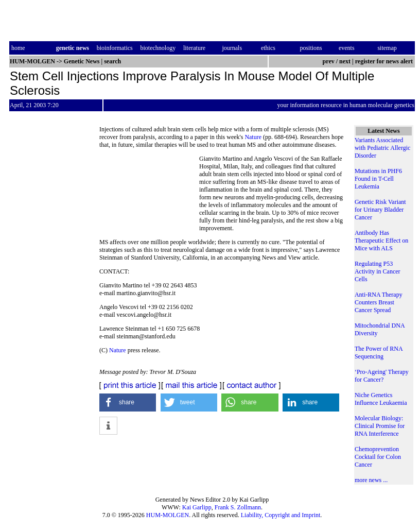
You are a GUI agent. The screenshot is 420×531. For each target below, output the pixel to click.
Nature (253, 137)
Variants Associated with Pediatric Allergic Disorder (382, 148)
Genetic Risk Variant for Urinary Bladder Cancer (380, 210)
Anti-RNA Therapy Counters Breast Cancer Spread (379, 302)
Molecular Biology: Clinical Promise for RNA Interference (380, 426)
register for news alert (385, 61)
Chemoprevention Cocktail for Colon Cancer (378, 457)
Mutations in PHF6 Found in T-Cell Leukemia (378, 179)
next (345, 61)
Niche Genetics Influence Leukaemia (381, 399)
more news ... (371, 480)
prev (329, 61)
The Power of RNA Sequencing (379, 353)
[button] (128, 402)
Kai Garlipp (197, 507)
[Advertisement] (149, 193)
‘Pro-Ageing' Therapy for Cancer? (382, 376)
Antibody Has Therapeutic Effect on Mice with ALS (381, 241)
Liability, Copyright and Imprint (281, 515)
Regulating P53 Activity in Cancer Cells (378, 271)
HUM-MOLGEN (168, 515)
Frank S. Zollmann (238, 507)
